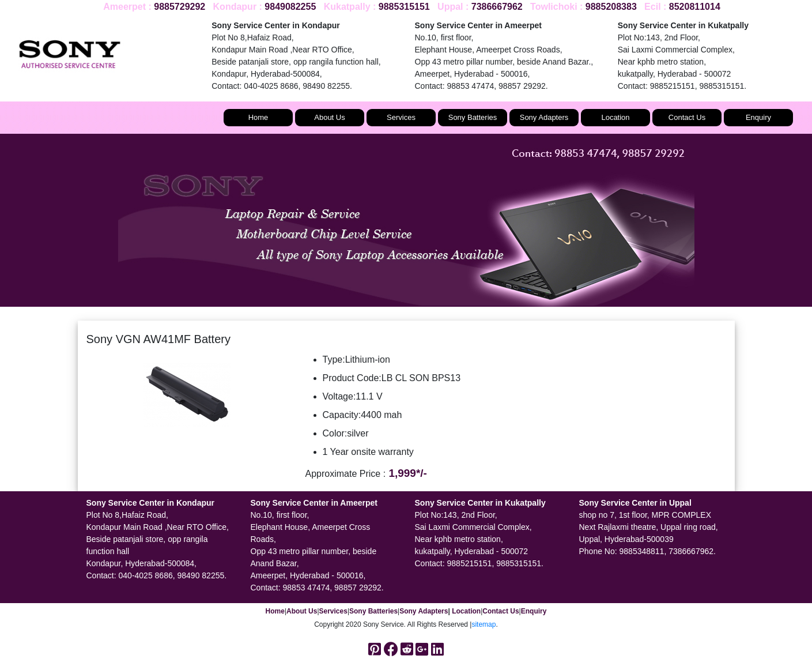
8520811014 (695, 7)
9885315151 (404, 7)
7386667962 (497, 7)
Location (615, 117)
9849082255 (290, 7)
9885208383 (611, 7)
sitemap (484, 624)
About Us (329, 117)
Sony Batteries (473, 117)
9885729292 (180, 7)
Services (401, 117)
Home (258, 117)
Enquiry (758, 117)
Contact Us (687, 117)
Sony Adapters (544, 117)
